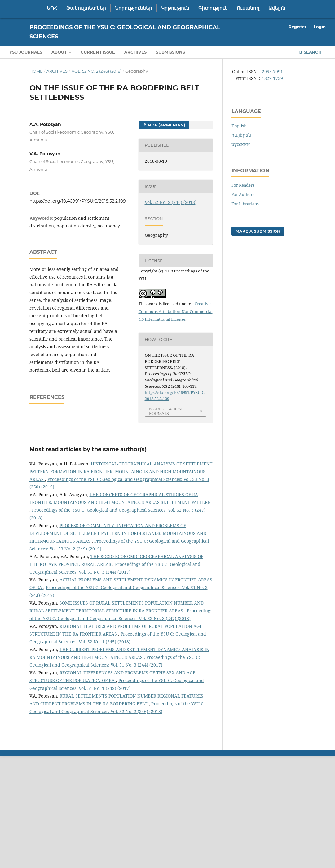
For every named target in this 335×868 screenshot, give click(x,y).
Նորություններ (134, 8)
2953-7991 (272, 71)
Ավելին (277, 8)
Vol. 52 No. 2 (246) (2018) (97, 71)
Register (298, 27)
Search (310, 52)
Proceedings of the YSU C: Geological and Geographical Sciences (125, 32)
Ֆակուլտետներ (86, 8)
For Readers (243, 185)
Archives (135, 52)
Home (36, 71)
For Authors (243, 194)
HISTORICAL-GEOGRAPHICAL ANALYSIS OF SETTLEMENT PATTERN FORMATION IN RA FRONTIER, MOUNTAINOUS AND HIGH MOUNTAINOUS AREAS (121, 471)
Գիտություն (213, 8)
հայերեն (241, 135)
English (239, 126)
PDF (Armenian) (166, 125)
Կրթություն (175, 8)
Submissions (170, 52)
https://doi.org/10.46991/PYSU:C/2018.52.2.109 (78, 201)
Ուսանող (248, 8)
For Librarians (245, 204)
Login (320, 27)
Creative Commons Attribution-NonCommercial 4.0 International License (176, 311)
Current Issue (98, 52)
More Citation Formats (165, 411)
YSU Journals (26, 52)
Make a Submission (258, 231)
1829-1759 (272, 78)
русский (241, 144)
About (60, 52)
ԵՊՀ (52, 8)
